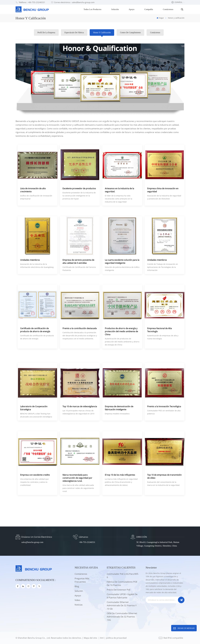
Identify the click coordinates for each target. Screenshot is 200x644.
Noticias (79, 605)
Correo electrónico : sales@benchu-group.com (73, 2)
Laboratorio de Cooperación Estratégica (34, 408)
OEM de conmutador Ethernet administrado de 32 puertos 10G (122, 617)
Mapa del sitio (91, 638)
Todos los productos (92, 9)
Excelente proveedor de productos (79, 188)
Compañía (149, 9)
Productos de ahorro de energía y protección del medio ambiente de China (121, 331)
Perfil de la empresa (46, 32)
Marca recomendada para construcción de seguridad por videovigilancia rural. (77, 478)
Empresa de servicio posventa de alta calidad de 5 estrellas (78, 261)
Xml (102, 638)
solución (79, 591)
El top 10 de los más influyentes (120, 475)
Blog (77, 586)
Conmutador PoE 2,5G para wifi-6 (123, 576)
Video (77, 600)
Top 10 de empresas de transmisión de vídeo (164, 476)
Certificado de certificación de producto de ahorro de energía (35, 330)
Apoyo (132, 9)
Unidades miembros (30, 260)
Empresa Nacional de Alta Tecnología (160, 330)
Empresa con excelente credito (35, 475)
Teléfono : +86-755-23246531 (30, 2)
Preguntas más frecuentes (82, 580)
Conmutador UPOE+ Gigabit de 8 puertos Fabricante (122, 596)
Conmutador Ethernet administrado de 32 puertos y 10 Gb (122, 605)
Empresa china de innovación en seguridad (163, 190)
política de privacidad (116, 638)
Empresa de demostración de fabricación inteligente (119, 408)
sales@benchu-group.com (32, 542)
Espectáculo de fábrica (74, 32)
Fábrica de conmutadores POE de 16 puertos (122, 583)
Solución (115, 9)
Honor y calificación (102, 32)
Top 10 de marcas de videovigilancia (80, 406)
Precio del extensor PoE (119, 590)
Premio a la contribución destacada (80, 328)
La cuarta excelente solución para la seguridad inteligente (122, 261)
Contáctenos (168, 9)
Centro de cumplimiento (131, 32)
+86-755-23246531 (87, 542)
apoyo (78, 595)
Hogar (160, 18)
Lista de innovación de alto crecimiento (33, 190)
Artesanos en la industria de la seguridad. (119, 190)
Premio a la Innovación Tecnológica (164, 406)
